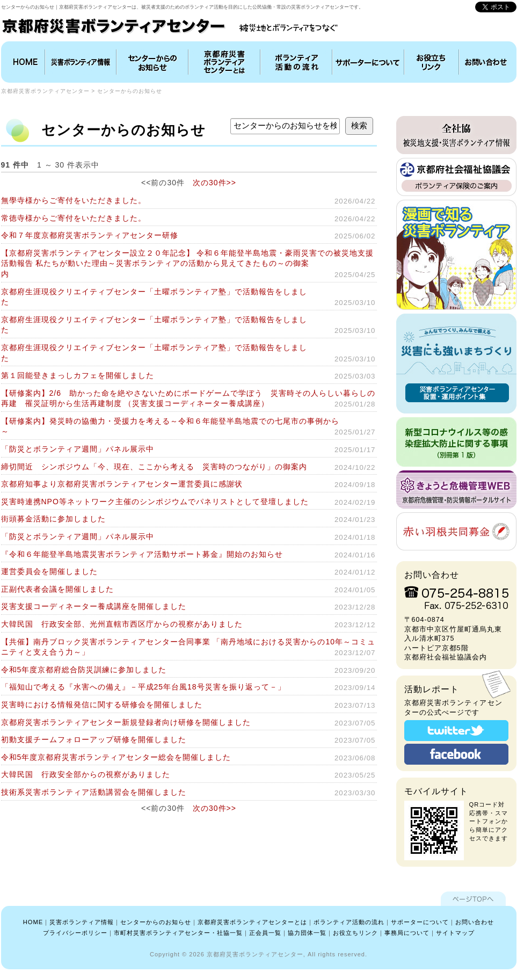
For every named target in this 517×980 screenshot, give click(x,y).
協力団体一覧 (307, 933)
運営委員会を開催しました (49, 571)
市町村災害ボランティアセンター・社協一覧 (178, 933)
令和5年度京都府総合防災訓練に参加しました (84, 670)
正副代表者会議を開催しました (57, 589)
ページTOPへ (473, 899)
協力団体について (368, 62)
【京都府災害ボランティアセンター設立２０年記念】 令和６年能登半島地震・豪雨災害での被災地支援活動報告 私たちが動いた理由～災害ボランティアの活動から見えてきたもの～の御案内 (188, 263)
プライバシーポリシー (75, 933)
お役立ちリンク (432, 62)
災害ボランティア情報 (81, 62)
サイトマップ (455, 933)
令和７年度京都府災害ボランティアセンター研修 (90, 235)
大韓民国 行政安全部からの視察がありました (86, 774)
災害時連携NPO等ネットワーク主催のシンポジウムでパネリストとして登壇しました (155, 502)
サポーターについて (420, 922)
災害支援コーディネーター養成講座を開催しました (94, 606)
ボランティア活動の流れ (296, 62)
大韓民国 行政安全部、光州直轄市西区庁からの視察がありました (122, 624)
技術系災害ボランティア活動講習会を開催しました (94, 792)
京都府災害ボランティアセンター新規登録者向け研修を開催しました (126, 722)
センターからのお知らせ (130, 91)
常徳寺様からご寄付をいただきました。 (74, 218)
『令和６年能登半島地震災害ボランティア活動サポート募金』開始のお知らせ (142, 554)
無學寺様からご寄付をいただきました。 (74, 200)
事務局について (407, 933)
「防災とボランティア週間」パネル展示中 (78, 449)
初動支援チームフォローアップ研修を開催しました (94, 739)
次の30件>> (214, 183)
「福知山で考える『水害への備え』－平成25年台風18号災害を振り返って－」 (143, 687)
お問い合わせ (486, 62)
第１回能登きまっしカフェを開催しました (78, 375)
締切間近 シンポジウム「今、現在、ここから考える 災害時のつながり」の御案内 (154, 467)
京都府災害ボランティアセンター (45, 91)
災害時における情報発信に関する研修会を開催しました (102, 705)
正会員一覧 (265, 933)
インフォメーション (152, 62)
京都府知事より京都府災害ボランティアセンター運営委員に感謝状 (122, 484)
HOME (24, 62)
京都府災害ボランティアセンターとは (224, 62)
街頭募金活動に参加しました (53, 519)
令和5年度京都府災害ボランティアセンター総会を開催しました (116, 757)
